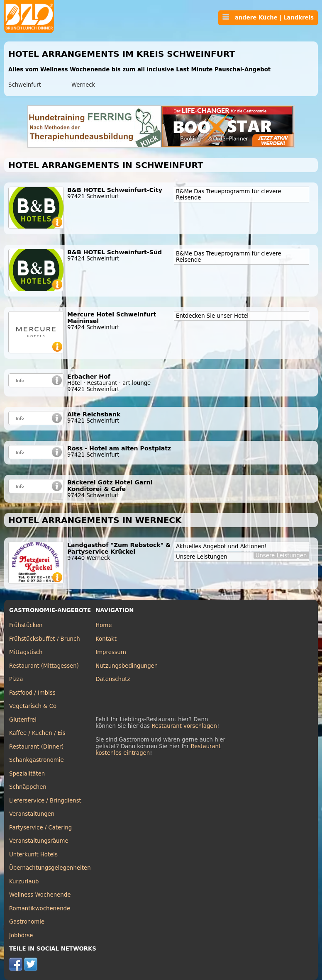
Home (104, 625)
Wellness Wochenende (40, 895)
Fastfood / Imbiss (32, 693)
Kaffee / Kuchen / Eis (37, 733)
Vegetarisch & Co (33, 706)
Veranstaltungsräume (39, 841)
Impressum (111, 652)
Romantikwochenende (40, 908)
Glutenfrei (23, 720)
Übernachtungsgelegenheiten (50, 868)
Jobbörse (21, 935)
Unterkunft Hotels (33, 855)
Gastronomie (27, 922)
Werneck (83, 85)
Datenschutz (113, 679)
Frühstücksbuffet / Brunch (45, 639)
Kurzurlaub (24, 882)
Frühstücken (26, 625)
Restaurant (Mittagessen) (44, 666)
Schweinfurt (25, 85)
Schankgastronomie (37, 760)
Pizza (16, 679)
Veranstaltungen (32, 814)
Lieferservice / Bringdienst (45, 801)
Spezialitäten (27, 774)
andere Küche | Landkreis (268, 17)
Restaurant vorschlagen (184, 726)
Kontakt (106, 639)
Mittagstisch (26, 652)
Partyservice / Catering (40, 828)
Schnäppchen (28, 787)
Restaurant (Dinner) (37, 747)
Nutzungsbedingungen (127, 666)
